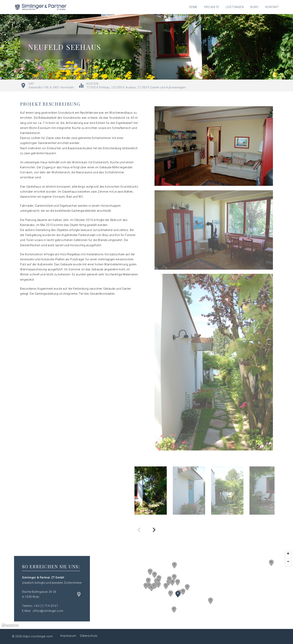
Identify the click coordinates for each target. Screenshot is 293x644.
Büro (254, 7)
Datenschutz (89, 636)
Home (193, 7)
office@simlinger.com (48, 611)
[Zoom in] (288, 554)
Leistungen (235, 7)
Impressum (68, 636)
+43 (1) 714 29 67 (46, 606)
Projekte (212, 7)
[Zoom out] (288, 561)
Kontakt (272, 7)
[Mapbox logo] (10, 625)
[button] (174, 577)
